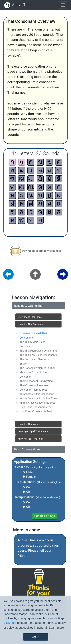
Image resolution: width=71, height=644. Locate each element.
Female (31, 477)
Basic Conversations (27, 449)
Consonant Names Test (33, 390)
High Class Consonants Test (36, 407)
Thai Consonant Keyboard (35, 385)
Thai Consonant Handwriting (36, 381)
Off (28, 492)
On (28, 487)
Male (29, 472)
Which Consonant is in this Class (39, 398)
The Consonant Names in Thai (37, 368)
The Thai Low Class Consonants (38, 355)
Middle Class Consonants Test (37, 403)
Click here (10, 623)
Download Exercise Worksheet (41, 251)
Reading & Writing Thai (29, 306)
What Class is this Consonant (37, 394)
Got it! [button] (35, 637)
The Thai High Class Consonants (38, 351)
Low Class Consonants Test (36, 411)
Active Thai (21, 5)
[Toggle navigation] (63, 5)
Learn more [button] (56, 628)
